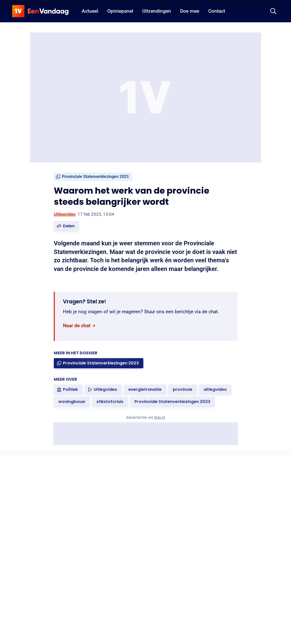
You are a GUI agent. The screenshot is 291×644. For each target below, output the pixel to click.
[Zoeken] (273, 11)
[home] (40, 11)
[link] (93, 177)
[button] (66, 226)
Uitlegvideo (65, 214)
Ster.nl (159, 417)
